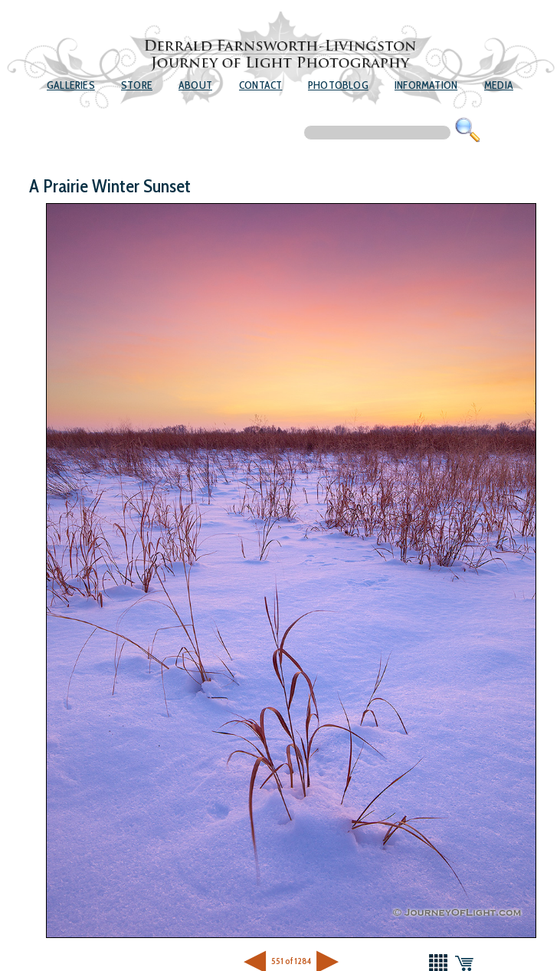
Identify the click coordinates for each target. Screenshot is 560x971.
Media (499, 85)
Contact (260, 85)
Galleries (71, 85)
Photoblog (338, 85)
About (195, 85)
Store (137, 85)
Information (426, 85)
